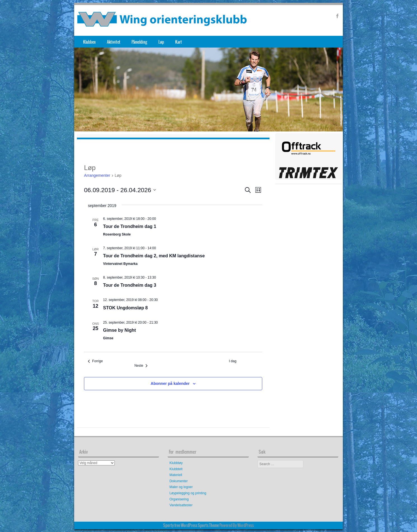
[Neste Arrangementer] (141, 366)
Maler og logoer (181, 487)
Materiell (176, 475)
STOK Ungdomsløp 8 (125, 308)
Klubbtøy (176, 463)
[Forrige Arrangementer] (95, 361)
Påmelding (139, 42)
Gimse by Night (119, 330)
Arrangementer (97, 175)
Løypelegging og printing (188, 493)
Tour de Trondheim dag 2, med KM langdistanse (154, 256)
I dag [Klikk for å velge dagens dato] (233, 361)
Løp (161, 42)
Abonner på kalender (170, 383)
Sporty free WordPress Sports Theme (191, 525)
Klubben (89, 42)
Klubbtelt (176, 469)
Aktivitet (114, 42)
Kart (179, 42)
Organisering (179, 499)
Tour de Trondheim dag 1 (130, 226)
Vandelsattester (181, 505)
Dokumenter (178, 481)
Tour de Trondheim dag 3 (130, 285)
